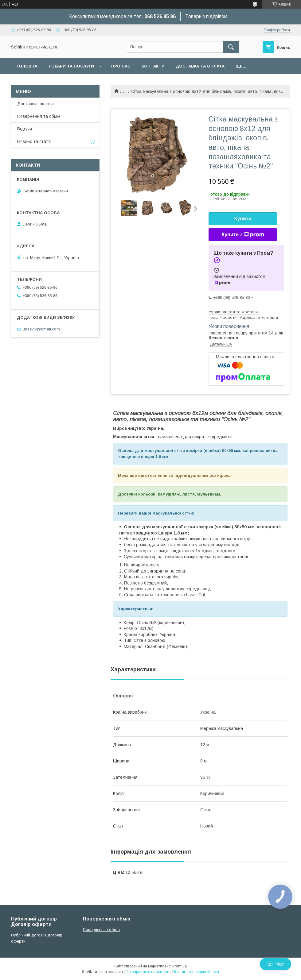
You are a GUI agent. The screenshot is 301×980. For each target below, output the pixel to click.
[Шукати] (231, 47)
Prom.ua (180, 966)
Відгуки (25, 129)
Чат (276, 964)
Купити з (243, 235)
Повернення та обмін (39, 116)
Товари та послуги (71, 66)
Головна (27, 66)
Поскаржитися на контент (148, 972)
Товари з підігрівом (206, 16)
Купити (243, 219)
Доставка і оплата (35, 104)
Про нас (121, 66)
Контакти (153, 66)
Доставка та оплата (200, 66)
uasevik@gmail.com (41, 329)
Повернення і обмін (101, 930)
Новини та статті (34, 141)
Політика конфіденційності (196, 972)
